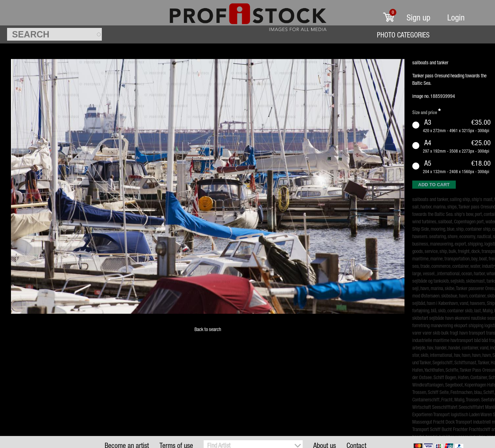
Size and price (426, 111)
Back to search (208, 329)
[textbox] (54, 34)
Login (456, 17)
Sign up (418, 17)
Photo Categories (403, 35)
